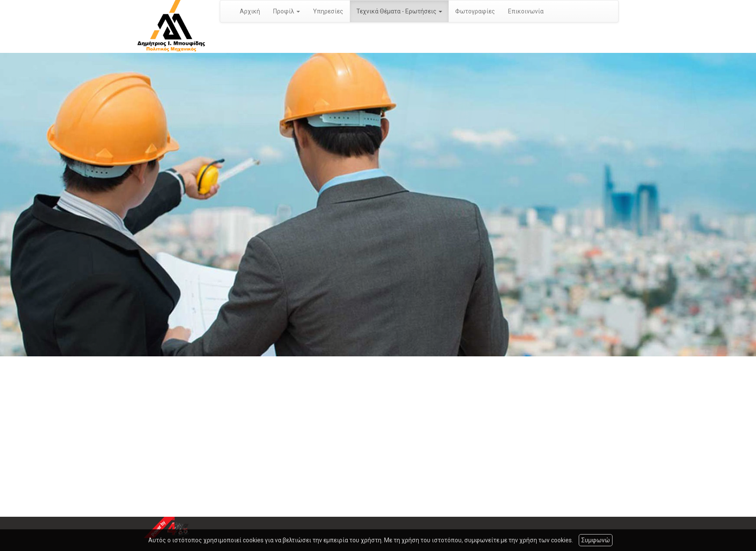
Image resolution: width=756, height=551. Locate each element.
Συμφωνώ (596, 540)
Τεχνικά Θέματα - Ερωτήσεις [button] (399, 11)
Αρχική (250, 11)
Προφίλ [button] (287, 11)
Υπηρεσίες (328, 11)
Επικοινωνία (526, 11)
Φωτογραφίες (475, 11)
